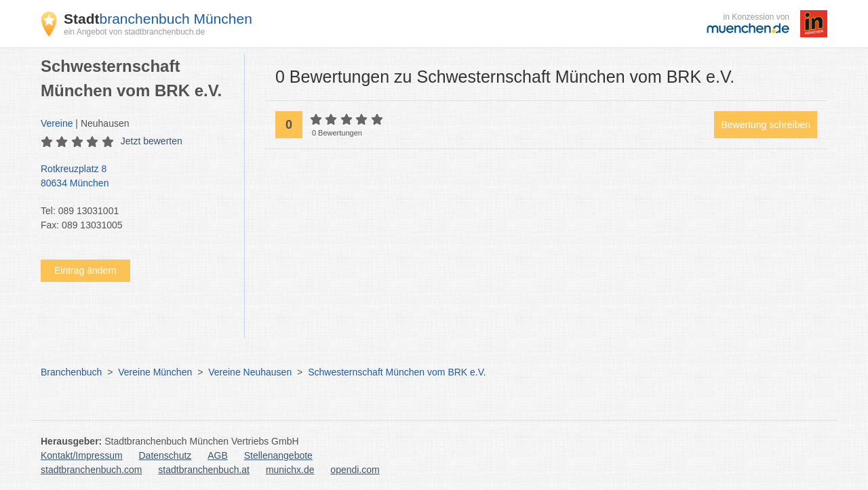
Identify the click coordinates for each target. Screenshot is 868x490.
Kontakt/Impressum (82, 455)
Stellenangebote (278, 455)
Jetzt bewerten (152, 141)
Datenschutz (165, 455)
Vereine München (155, 372)
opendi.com (355, 470)
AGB (218, 455)
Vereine (57, 123)
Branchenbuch (71, 372)
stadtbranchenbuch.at (204, 470)
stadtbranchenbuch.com (91, 470)
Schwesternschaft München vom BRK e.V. (397, 372)
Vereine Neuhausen (250, 372)
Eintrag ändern (85, 270)
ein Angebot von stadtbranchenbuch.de (134, 32)
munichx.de (290, 470)
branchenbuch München (158, 19)
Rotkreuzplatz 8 (136, 177)
